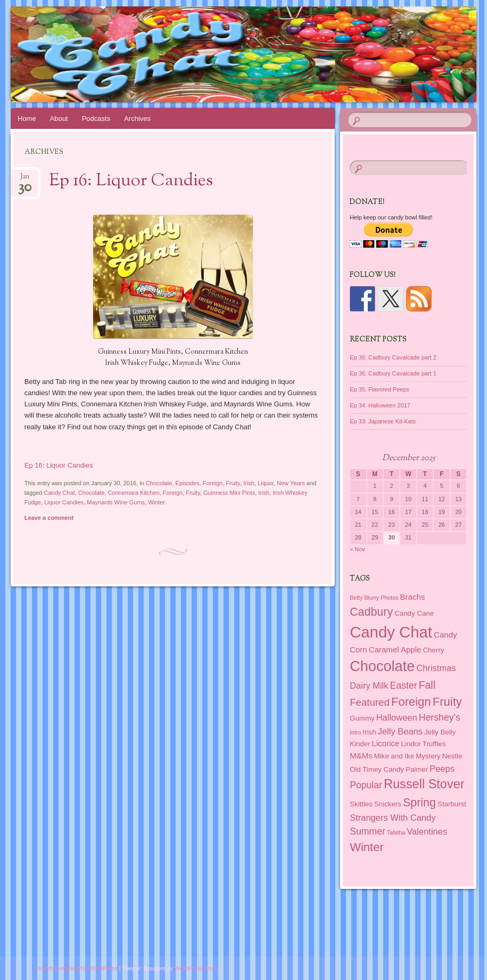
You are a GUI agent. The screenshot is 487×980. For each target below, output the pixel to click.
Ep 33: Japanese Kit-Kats (383, 421)
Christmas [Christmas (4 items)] (436, 668)
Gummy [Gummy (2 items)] (362, 718)
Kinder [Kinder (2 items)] (360, 744)
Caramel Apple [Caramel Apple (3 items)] (395, 650)
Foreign (213, 483)
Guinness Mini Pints (229, 493)
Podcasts (96, 119)
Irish (249, 483)
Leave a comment (49, 518)
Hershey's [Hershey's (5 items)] (440, 717)
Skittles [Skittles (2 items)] (361, 804)
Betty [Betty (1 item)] (356, 598)
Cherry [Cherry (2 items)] (433, 650)
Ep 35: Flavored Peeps (379, 389)
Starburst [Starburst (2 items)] (452, 804)
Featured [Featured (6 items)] (370, 702)
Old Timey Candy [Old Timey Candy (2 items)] (377, 769)
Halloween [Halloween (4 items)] (397, 717)
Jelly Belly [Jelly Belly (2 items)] (440, 732)
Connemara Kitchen (133, 493)
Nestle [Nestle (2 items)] (452, 756)
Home (27, 119)
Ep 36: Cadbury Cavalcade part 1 (393, 373)
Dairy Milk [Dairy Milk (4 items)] (369, 685)
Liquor (266, 483)
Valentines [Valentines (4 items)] (427, 831)
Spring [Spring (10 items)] (419, 803)
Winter (156, 502)
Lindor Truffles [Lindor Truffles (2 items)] (423, 744)
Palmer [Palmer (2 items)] (417, 769)
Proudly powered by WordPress (76, 968)
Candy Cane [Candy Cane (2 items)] (414, 613)
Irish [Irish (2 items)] (370, 732)
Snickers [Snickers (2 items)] (388, 804)
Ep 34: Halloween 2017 (380, 405)
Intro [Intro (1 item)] (355, 732)
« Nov (357, 549)
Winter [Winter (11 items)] (367, 847)
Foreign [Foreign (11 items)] (411, 702)
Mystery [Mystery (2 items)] (428, 756)
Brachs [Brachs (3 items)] (413, 597)
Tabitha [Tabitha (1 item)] (396, 832)
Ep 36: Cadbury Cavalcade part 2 (393, 357)
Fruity (233, 483)
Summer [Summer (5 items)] (368, 831)
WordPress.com (195, 968)
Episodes (188, 483)
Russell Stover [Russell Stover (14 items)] (424, 784)
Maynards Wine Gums (116, 502)
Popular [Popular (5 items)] (366, 785)
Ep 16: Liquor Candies (131, 181)
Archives (137, 119)
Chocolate (159, 483)
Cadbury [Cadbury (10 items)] (371, 612)
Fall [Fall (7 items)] (427, 685)
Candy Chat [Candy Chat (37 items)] (391, 632)
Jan (25, 180)
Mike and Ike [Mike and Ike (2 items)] (394, 756)
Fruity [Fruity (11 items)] (447, 702)
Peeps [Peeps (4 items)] (442, 769)
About (59, 119)
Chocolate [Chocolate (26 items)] (382, 666)
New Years (291, 483)
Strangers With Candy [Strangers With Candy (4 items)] (393, 818)
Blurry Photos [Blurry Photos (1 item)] (381, 598)
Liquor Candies (64, 502)
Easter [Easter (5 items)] (404, 685)
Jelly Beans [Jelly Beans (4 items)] (400, 731)
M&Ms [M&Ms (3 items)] (361, 756)
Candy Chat (60, 493)
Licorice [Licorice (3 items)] (386, 743)
